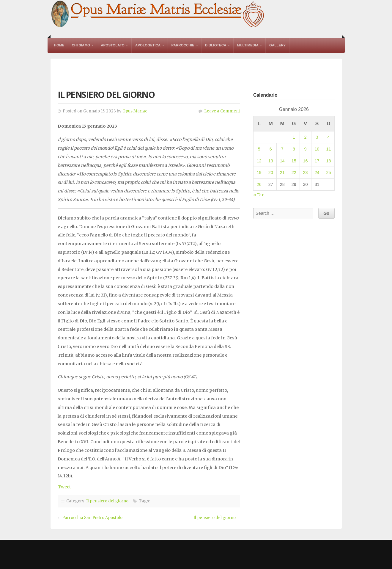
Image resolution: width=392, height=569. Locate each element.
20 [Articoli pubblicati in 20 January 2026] (271, 173)
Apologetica (148, 45)
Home (59, 45)
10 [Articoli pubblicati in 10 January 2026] (317, 149)
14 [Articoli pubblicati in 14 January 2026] (282, 161)
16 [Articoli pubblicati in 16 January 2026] (306, 161)
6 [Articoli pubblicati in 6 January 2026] (271, 149)
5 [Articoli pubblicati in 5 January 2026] (259, 149)
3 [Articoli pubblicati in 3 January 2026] (317, 137)
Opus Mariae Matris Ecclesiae (158, 14)
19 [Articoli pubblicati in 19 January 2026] (259, 173)
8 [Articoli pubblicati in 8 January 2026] (294, 149)
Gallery (277, 45)
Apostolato (113, 45)
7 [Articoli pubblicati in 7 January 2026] (282, 149)
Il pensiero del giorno (107, 501)
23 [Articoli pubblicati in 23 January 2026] (306, 173)
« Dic (259, 195)
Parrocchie (183, 45)
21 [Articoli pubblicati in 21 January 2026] (282, 173)
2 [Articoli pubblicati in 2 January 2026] (306, 137)
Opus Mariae (135, 111)
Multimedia (248, 45)
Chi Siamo (81, 45)
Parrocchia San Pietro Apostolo (92, 518)
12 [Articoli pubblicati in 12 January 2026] (259, 161)
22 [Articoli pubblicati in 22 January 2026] (294, 173)
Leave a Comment (222, 111)
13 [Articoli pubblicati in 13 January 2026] (271, 161)
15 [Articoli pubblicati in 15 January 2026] (294, 161)
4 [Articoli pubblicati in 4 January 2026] (328, 137)
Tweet (64, 487)
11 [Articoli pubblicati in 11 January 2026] (328, 149)
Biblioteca (216, 45)
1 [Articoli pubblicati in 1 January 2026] (294, 137)
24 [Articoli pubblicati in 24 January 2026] (317, 173)
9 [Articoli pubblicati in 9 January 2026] (306, 149)
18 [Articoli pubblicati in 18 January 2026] (328, 161)
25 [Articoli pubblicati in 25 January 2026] (328, 173)
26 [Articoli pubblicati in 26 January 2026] (259, 184)
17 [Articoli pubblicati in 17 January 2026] (317, 161)
